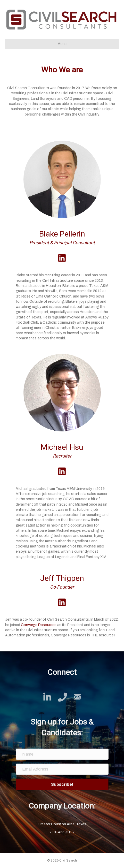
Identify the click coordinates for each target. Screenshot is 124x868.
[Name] (62, 754)
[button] (62, 784)
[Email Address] (62, 769)
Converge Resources (39, 625)
